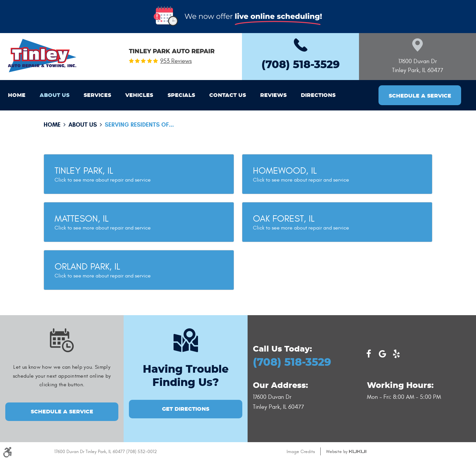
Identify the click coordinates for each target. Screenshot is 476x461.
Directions (318, 95)
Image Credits (301, 452)
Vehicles (139, 95)
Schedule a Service (420, 96)
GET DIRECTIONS (186, 409)
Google (382, 354)
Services (97, 95)
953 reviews (176, 61)
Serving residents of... (139, 125)
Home (17, 95)
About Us (55, 95)
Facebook (369, 354)
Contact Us (228, 95)
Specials (181, 95)
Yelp (396, 354)
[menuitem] (17, 95)
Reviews (273, 95)
